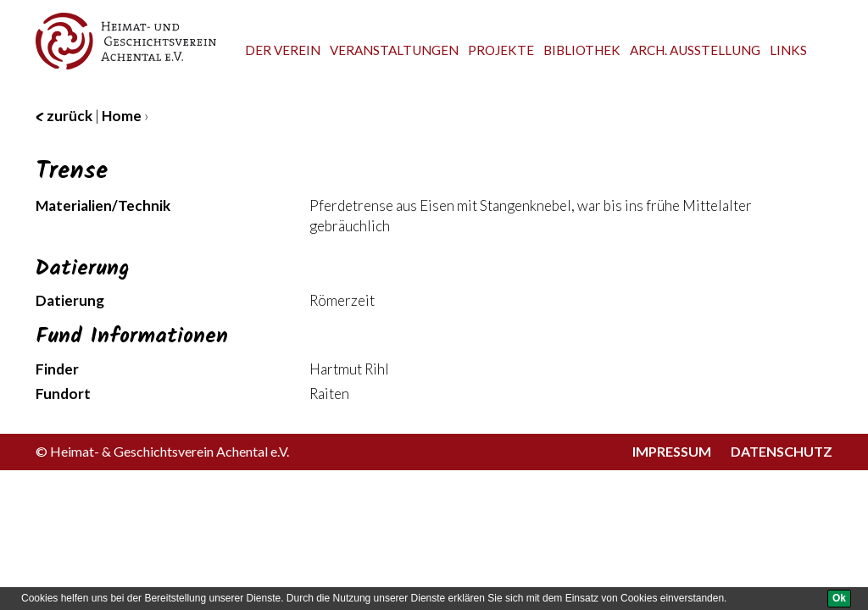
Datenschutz (782, 451)
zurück (64, 116)
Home (122, 116)
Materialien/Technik (103, 205)
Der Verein (283, 50)
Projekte (501, 50)
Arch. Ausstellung (695, 50)
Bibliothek (582, 50)
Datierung (70, 300)
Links (788, 50)
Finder (57, 369)
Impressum (672, 451)
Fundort (63, 394)
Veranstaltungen (394, 50)
